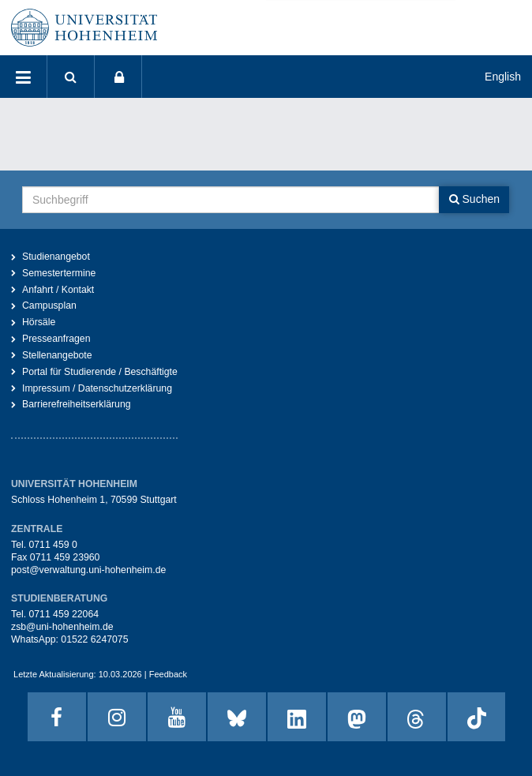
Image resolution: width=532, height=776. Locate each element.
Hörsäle (39, 322)
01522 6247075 (94, 639)
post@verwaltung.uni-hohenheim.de (88, 570)
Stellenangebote (57, 355)
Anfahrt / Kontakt (58, 290)
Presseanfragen (56, 339)
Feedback (168, 674)
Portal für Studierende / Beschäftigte (100, 372)
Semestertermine (59, 273)
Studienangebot (56, 257)
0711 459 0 (52, 545)
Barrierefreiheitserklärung (77, 404)
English (503, 77)
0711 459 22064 (64, 614)
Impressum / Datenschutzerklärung (97, 388)
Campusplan (49, 306)
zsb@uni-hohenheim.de (62, 627)
